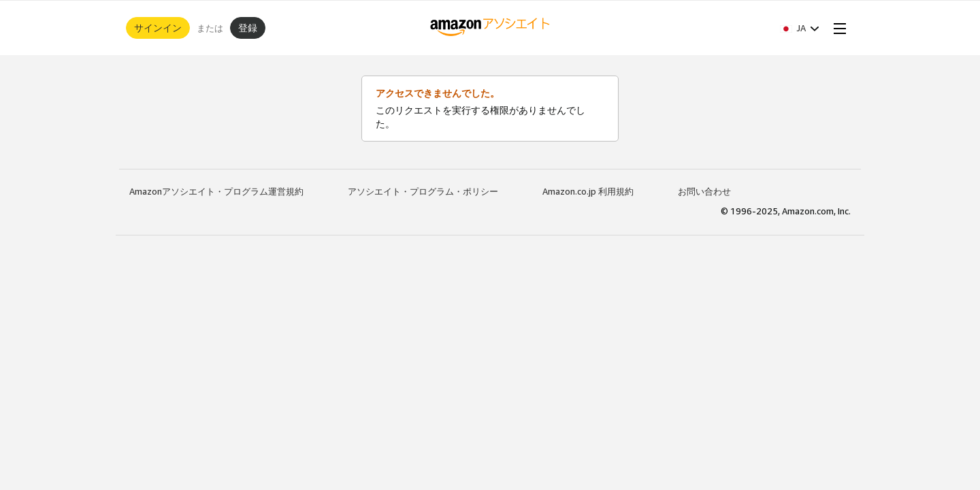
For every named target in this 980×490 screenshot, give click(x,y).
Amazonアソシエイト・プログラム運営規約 (216, 191)
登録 (248, 28)
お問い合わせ (704, 191)
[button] (800, 28)
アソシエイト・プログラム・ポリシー (423, 191)
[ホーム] (490, 28)
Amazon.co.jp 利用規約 (588, 191)
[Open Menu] (837, 28)
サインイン (158, 28)
